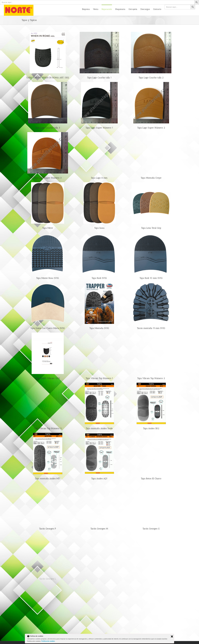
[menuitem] (88, 9)
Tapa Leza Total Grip (151, 228)
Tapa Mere (48, 228)
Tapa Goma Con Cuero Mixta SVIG (48, 328)
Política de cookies (48, 641)
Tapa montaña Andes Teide (99, 428)
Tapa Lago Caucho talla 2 (151, 78)
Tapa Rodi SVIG (99, 278)
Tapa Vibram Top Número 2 (151, 378)
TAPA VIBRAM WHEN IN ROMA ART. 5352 (48, 78)
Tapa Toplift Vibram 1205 (48, 378)
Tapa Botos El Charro (151, 478)
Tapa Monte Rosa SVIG (48, 278)
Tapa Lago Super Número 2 (151, 128)
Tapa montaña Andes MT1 (48, 478)
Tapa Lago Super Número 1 (99, 128)
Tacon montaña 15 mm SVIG (151, 328)
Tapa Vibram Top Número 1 (99, 378)
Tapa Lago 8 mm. (99, 178)
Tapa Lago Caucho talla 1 (99, 78)
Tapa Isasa (99, 228)
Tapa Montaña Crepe (151, 178)
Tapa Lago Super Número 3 (48, 178)
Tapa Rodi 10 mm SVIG (151, 278)
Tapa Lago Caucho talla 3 (48, 128)
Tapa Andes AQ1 (99, 478)
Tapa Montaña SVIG (99, 328)
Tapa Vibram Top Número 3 (48, 428)
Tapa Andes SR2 (151, 428)
